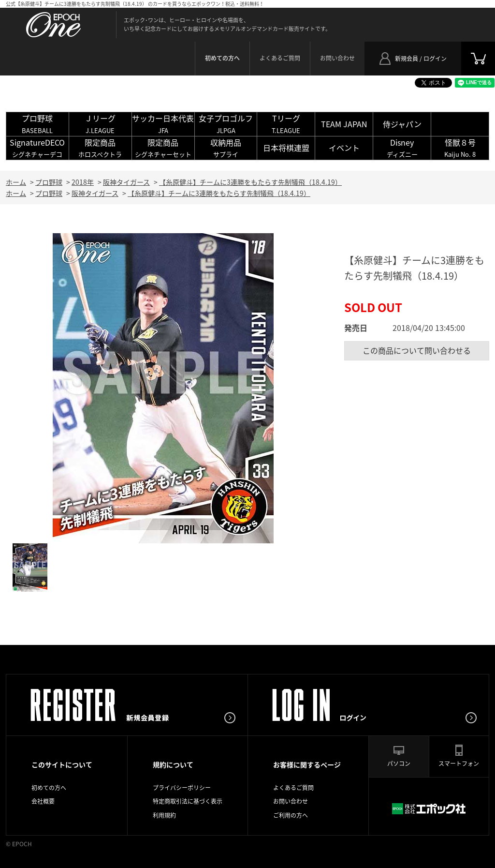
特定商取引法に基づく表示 (188, 801)
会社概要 (43, 801)
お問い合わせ (337, 58)
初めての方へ (49, 788)
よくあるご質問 (280, 58)
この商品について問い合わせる (417, 350)
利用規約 (164, 815)
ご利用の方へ (291, 815)
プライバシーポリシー (182, 788)
